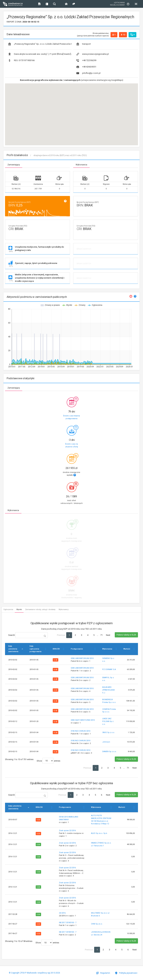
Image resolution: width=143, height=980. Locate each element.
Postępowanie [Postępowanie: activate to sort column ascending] (77, 649)
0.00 (38, 845)
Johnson (106, 742)
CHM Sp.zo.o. (97, 924)
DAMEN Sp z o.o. (109, 752)
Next (108, 635)
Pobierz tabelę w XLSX (126, 635)
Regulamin (103, 973)
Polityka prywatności (126, 973)
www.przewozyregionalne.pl (93, 54)
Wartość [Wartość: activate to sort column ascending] (127, 649)
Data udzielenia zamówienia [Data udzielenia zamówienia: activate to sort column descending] (13, 649)
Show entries (48, 761)
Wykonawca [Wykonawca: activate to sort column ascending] (107, 649)
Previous (61, 635)
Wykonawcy (64, 609)
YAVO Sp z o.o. (109, 732)
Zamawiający (14, 165)
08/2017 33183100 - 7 (68, 923)
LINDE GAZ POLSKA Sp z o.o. (108, 721)
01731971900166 (21, 60)
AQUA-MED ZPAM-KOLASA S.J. (108, 690)
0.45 (55, 660)
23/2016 (62, 913)
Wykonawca (81, 165)
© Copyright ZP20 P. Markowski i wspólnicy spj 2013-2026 (34, 973)
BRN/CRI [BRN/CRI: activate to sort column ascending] (56, 649)
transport (84, 44)
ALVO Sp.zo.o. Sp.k (99, 833)
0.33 (55, 690)
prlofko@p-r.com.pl (88, 73)
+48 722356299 (86, 60)
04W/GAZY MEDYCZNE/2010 (83, 720)
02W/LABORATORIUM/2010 (82, 658)
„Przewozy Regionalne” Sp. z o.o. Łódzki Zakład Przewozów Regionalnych (40, 44)
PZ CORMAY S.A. (109, 669)
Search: (28, 635)
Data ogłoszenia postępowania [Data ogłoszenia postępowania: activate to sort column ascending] (35, 649)
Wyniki (19, 609)
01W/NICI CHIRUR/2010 (81, 731)
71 (101, 635)
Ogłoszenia (8, 609)
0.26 (55, 733)
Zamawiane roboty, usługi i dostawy (40, 609)
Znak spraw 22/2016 (67, 831)
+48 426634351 (86, 67)
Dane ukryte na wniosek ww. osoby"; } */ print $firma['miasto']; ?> (40, 54)
